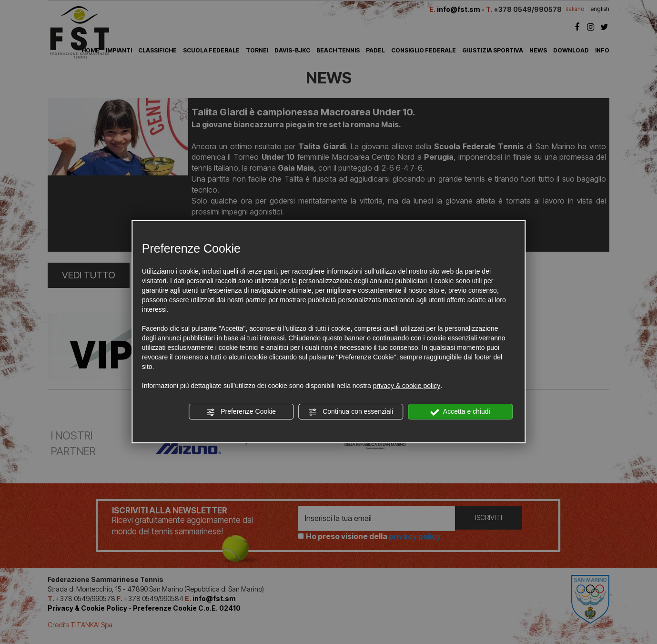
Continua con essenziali (351, 412)
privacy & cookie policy (407, 386)
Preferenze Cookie (241, 412)
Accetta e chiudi (460, 412)
